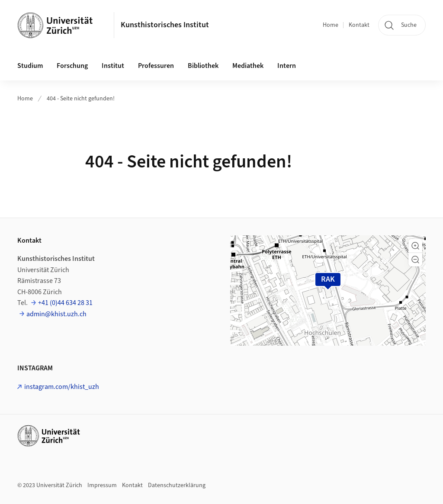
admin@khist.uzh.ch (56, 314)
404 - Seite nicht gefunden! (81, 99)
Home (331, 25)
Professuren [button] (156, 66)
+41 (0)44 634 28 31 (65, 303)
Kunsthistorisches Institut (165, 25)
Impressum (102, 485)
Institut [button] (113, 66)
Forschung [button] (72, 66)
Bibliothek (203, 66)
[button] (415, 246)
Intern (287, 66)
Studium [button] (30, 66)
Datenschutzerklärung (177, 485)
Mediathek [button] (248, 66)
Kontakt (359, 25)
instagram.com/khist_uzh (62, 387)
